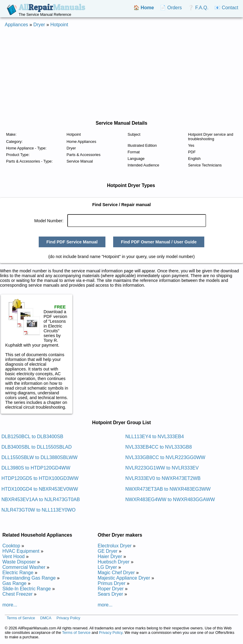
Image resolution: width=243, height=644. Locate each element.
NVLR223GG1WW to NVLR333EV (162, 468)
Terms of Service (21, 618)
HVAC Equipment (21, 551)
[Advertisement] (114, 74)
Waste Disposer (19, 562)
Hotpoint (59, 25)
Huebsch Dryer (114, 562)
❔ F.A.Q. (198, 8)
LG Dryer (107, 567)
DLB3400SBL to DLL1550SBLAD (37, 447)
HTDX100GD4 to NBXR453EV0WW (40, 489)
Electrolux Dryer (115, 546)
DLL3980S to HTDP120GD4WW (36, 468)
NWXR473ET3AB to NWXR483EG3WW (168, 489)
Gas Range (14, 583)
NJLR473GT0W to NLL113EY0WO (39, 510)
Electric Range (18, 573)
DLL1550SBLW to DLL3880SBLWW (40, 457)
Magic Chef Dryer (116, 573)
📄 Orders (171, 8)
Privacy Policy (68, 618)
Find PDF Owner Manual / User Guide (159, 242)
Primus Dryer (112, 583)
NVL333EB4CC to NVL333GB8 (159, 447)
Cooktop (11, 546)
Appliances (16, 25)
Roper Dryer (111, 589)
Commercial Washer (24, 567)
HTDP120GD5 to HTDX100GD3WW (40, 478)
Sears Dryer (110, 594)
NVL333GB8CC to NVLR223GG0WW (165, 457)
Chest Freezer (17, 594)
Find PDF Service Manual (72, 242)
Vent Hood (14, 556)
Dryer (39, 25)
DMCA (46, 618)
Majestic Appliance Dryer (124, 578)
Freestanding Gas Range (29, 578)
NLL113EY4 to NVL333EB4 (155, 437)
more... (10, 605)
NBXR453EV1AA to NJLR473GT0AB (41, 499)
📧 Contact (226, 8)
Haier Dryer (110, 556)
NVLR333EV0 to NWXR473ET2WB (163, 478)
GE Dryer (108, 551)
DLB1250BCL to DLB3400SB (32, 437)
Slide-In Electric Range (27, 589)
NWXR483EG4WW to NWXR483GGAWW (170, 499)
